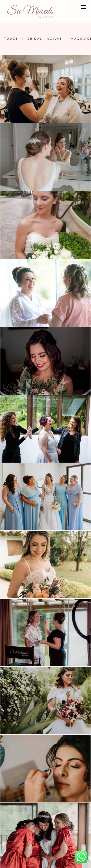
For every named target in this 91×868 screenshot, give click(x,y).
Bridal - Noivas (45, 39)
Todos (11, 39)
